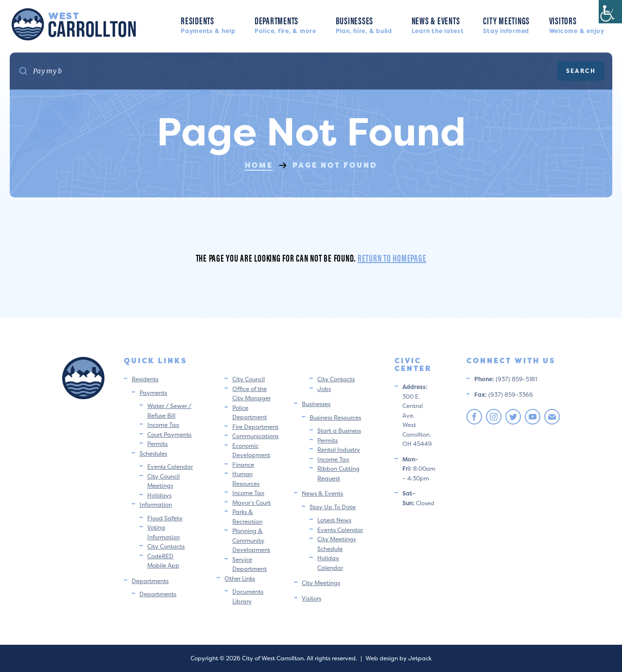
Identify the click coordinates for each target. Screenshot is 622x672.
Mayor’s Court (251, 503)
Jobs (324, 389)
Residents (208, 24)
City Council (249, 379)
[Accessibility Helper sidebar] (610, 12)
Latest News (334, 520)
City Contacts (166, 546)
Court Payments (169, 434)
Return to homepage (392, 257)
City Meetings (506, 24)
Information (156, 504)
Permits (157, 444)
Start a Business (339, 431)
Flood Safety (165, 518)
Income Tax (163, 425)
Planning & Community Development (251, 540)
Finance (243, 465)
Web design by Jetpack (398, 658)
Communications (255, 436)
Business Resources (335, 417)
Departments (285, 24)
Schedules (153, 453)
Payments (153, 393)
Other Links (240, 578)
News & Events (438, 24)
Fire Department (255, 427)
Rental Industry (339, 450)
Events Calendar (170, 467)
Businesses (364, 24)
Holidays (159, 495)
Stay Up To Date (333, 507)
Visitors (577, 24)
